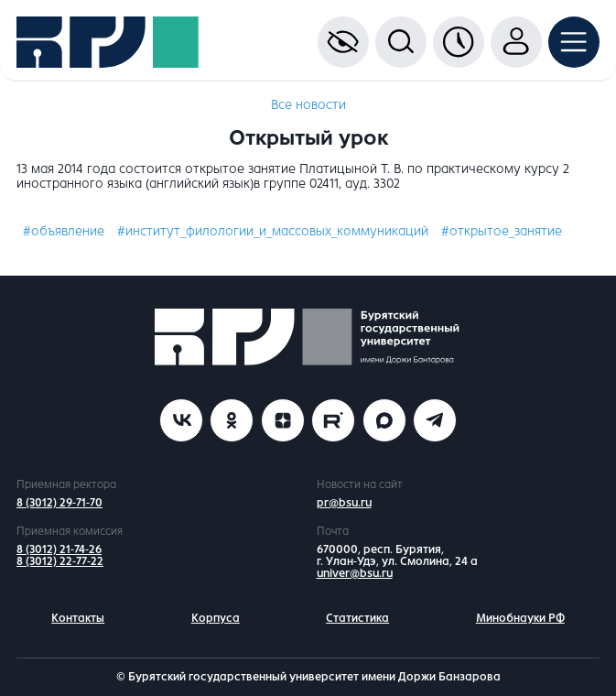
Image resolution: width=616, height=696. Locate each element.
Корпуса (216, 618)
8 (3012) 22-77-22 (60, 561)
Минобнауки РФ (520, 618)
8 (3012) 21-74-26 (59, 549)
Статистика (357, 618)
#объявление (64, 231)
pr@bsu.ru (344, 503)
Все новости (308, 105)
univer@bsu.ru (355, 573)
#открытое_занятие (502, 231)
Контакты (78, 618)
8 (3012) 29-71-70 (59, 503)
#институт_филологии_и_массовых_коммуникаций (273, 231)
